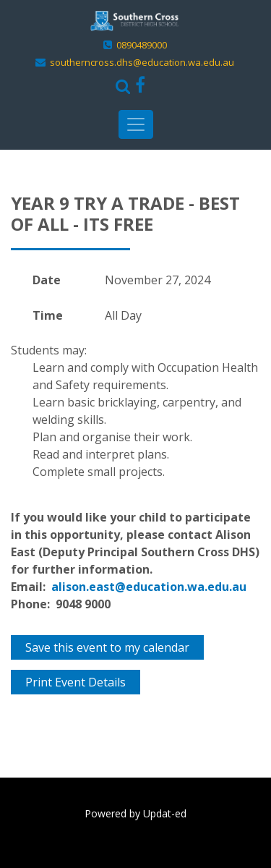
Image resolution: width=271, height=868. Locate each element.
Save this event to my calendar (107, 647)
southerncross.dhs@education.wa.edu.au (142, 62)
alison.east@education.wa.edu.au (149, 587)
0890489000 (142, 45)
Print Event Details (76, 682)
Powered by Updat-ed (135, 813)
